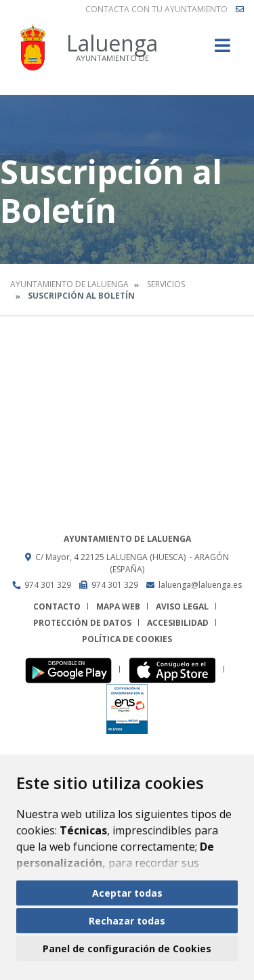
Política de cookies (127, 639)
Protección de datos (82, 623)
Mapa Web (118, 606)
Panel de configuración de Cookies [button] (127, 949)
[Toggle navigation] (223, 50)
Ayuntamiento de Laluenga (69, 284)
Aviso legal (182, 606)
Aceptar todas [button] (127, 893)
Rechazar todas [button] (127, 921)
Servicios (166, 284)
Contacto (57, 606)
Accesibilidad (178, 623)
